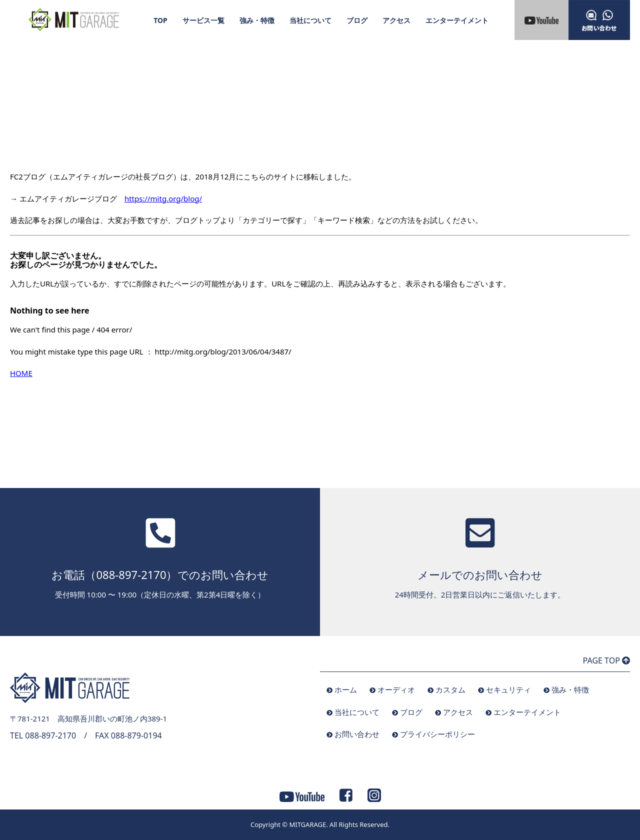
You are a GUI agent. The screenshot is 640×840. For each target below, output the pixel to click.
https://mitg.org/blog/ (163, 198)
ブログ (357, 20)
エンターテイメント (457, 20)
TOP (160, 20)
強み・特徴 (257, 20)
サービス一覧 (203, 20)
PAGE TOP (606, 660)
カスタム (450, 689)
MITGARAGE (307, 824)
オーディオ (396, 689)
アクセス (396, 20)
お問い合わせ (357, 734)
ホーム (346, 689)
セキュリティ (508, 689)
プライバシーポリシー (437, 734)
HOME (21, 373)
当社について (310, 20)
